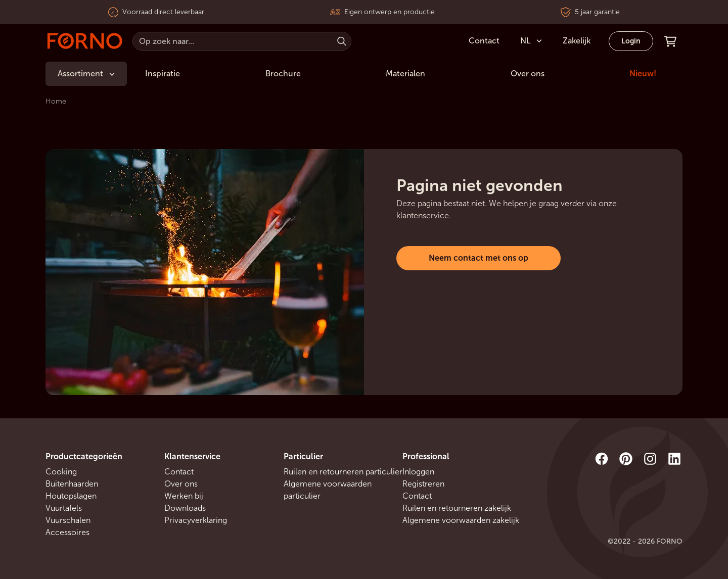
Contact (179, 472)
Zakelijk (577, 41)
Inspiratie (163, 74)
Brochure (283, 74)
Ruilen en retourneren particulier (343, 472)
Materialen (405, 74)
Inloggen (418, 472)
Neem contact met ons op (479, 258)
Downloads (185, 508)
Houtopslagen (71, 496)
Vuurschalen (68, 520)
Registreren (423, 484)
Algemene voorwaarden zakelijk (461, 520)
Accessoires (67, 532)
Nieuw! (643, 74)
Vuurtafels (64, 508)
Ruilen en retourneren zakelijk (457, 508)
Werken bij (184, 496)
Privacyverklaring (196, 520)
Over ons (528, 74)
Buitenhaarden (72, 484)
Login (631, 41)
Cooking (61, 472)
